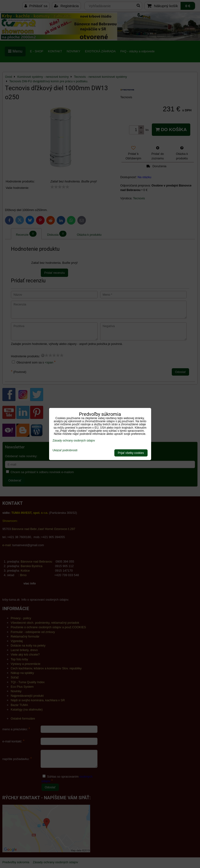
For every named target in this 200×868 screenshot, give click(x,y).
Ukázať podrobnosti (65, 450)
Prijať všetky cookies (131, 453)
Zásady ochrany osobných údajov (74, 441)
